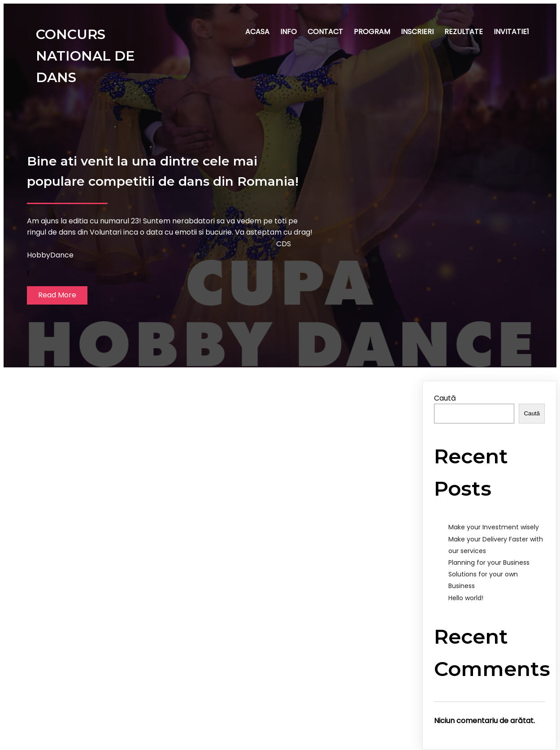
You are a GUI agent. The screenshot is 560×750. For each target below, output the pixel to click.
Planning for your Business (489, 562)
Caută (445, 398)
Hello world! (466, 598)
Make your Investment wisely (494, 527)
